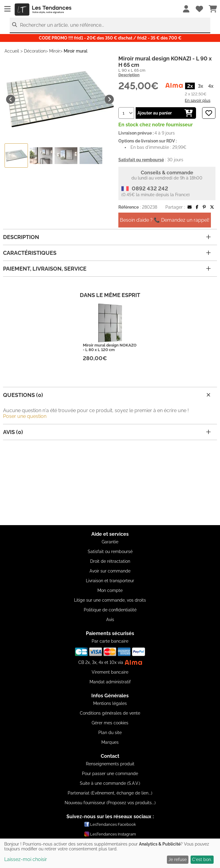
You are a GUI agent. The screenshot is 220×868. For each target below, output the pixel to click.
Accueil (12, 51)
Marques (110, 742)
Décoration (35, 51)
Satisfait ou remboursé (110, 552)
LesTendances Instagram (110, 834)
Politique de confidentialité (110, 610)
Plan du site (110, 733)
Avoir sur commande (110, 571)
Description (129, 75)
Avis (110, 620)
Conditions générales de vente (110, 713)
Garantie (110, 542)
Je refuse (178, 859)
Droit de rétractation (110, 561)
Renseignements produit (110, 764)
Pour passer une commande (110, 774)
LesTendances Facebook (110, 824)
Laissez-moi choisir (26, 859)
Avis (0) (107, 432)
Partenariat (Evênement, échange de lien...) (110, 793)
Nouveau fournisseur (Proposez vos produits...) (110, 803)
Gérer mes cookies (110, 723)
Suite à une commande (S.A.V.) (110, 783)
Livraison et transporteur (110, 581)
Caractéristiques (107, 253)
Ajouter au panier (165, 113)
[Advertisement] (110, 483)
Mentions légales (110, 703)
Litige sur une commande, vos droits (110, 600)
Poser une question (25, 416)
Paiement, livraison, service (107, 269)
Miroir (55, 51)
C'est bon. (202, 859)
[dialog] (110, 853)
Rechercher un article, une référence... (62, 25)
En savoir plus (198, 100)
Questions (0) (108, 395)
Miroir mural (76, 51)
